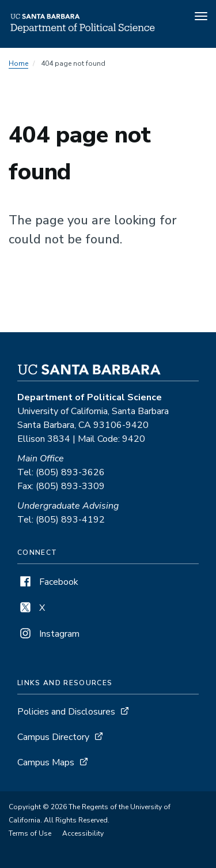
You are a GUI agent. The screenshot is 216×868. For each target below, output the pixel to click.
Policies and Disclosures (66, 712)
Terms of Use (30, 833)
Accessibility (83, 833)
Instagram (48, 634)
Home (18, 63)
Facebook (48, 582)
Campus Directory (53, 737)
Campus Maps (46, 762)
